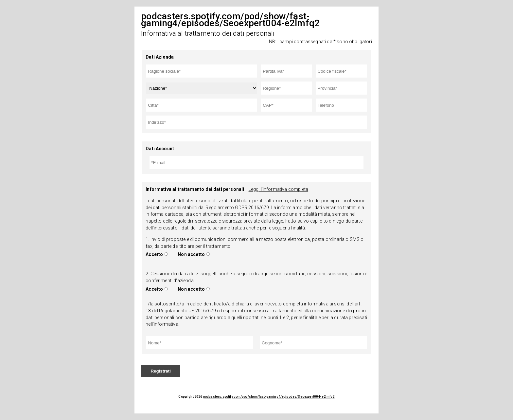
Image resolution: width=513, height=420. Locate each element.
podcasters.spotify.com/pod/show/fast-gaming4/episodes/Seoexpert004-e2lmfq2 (269, 397)
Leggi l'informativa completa (278, 189)
